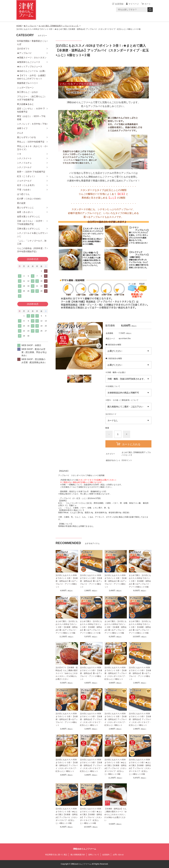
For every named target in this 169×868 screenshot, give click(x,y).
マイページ (134, 4)
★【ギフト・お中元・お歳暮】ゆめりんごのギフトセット (32, 77)
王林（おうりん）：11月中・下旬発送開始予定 (31, 223)
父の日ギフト (23, 49)
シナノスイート (24, 158)
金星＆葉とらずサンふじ (29, 217)
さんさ (20, 133)
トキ (19, 154)
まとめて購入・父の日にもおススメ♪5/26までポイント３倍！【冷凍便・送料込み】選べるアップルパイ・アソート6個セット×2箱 (140, 581)
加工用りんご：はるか (28, 92)
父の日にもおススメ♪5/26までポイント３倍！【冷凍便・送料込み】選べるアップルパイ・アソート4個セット (116, 581)
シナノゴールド (24, 167)
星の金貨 (21, 203)
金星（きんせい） (25, 212)
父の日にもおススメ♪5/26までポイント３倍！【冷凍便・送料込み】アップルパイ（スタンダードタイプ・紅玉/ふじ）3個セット (116, 719)
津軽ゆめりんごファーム (85, 849)
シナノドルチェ (24, 163)
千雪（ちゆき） (24, 190)
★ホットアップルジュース (30, 67)
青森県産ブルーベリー (28, 83)
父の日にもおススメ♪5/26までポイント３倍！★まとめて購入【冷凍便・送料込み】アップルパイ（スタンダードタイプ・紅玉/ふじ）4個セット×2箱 (140, 767)
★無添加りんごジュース (29, 62)
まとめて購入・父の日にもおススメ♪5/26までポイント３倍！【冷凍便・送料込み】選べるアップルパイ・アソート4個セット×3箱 (116, 627)
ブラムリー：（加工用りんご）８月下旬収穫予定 (32, 98)
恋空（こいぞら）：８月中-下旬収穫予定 (31, 110)
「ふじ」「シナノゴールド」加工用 (32, 242)
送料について (94, 855)
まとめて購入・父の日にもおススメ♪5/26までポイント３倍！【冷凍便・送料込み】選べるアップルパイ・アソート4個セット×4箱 (140, 627)
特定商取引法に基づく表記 (56, 855)
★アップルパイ (30, 26)
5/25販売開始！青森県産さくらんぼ (32, 43)
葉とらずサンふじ (25, 208)
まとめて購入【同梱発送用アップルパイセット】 (59, 26)
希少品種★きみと (25, 104)
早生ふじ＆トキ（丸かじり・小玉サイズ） (32, 148)
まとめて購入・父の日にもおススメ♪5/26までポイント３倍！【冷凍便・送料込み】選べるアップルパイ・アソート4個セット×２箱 (91, 627)
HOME (19, 26)
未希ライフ (22, 128)
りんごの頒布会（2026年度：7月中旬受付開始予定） (32, 250)
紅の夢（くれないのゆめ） (30, 199)
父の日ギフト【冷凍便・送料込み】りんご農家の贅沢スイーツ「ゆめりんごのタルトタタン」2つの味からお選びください (67, 673)
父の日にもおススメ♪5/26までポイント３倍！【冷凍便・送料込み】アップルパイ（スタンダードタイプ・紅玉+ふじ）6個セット (116, 673)
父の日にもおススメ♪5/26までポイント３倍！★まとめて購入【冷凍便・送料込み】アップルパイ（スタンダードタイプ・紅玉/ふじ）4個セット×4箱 (91, 816)
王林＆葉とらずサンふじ (29, 229)
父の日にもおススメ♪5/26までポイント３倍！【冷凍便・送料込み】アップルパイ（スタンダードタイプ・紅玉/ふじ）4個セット (91, 719)
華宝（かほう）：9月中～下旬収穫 (31, 118)
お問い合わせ (118, 855)
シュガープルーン (25, 88)
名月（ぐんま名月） (26, 185)
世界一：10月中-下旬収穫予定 (31, 172)
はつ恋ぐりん (23, 194)
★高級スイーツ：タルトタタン (32, 58)
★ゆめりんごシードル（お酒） (32, 71)
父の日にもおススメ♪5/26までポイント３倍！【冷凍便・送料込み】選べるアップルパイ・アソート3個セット (91, 581)
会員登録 (119, 4)
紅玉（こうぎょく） (26, 176)
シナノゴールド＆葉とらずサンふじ (32, 235)
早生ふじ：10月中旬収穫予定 (31, 142)
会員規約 (106, 855)
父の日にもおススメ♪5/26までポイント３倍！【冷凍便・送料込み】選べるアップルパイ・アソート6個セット (67, 581)
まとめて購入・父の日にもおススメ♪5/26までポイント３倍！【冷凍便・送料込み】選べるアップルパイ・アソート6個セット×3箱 (67, 627)
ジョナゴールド (24, 181)
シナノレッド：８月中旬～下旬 (32, 124)
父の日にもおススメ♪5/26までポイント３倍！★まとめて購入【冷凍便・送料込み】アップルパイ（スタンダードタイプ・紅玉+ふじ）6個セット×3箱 (116, 767)
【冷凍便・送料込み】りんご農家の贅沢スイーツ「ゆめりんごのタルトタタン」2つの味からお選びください (116, 814)
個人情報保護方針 (78, 855)
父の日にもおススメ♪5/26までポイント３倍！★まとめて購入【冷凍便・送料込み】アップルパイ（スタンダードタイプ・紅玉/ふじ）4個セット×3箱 (67, 816)
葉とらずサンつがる (26, 137)
